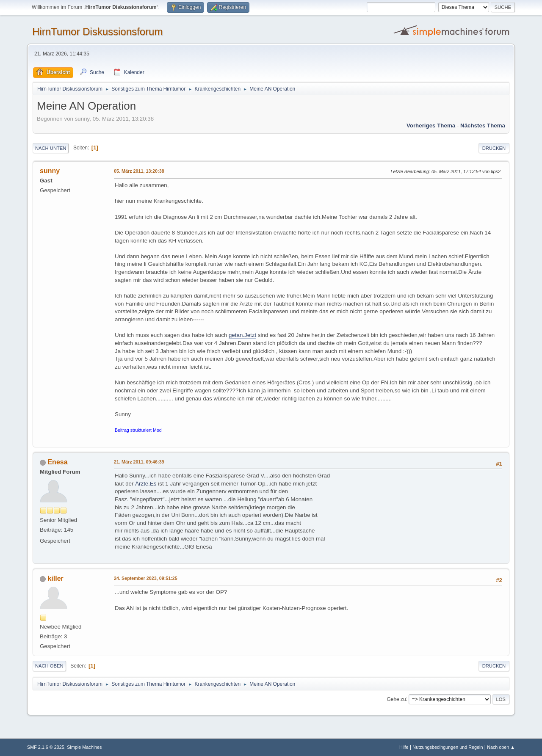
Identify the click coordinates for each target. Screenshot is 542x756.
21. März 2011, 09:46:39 (139, 462)
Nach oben (49, 666)
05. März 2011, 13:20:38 (139, 171)
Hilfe (404, 747)
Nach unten (51, 148)
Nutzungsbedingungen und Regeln (448, 747)
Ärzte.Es (146, 484)
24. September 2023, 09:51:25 (146, 578)
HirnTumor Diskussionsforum (97, 32)
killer (55, 578)
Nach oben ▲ (501, 747)
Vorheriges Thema (431, 126)
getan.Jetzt (242, 335)
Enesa (57, 462)
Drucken (494, 148)
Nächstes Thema (483, 126)
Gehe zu (396, 699)
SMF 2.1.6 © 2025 (46, 747)
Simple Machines (84, 747)
